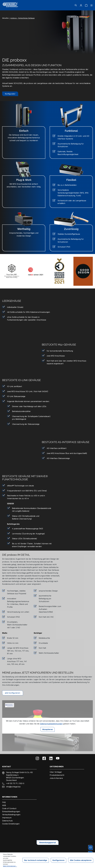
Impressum (7, 818)
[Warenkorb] (86, 5)
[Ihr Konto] (81, 5)
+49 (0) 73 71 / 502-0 (15, 783)
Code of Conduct (9, 808)
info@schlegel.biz (13, 787)
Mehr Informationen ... (10, 866)
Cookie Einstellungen (11, 824)
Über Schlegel (56, 772)
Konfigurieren (58, 860)
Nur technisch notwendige (36, 860)
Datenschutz (7, 821)
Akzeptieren (48, 729)
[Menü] (91, 5)
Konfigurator (10, 94)
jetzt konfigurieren (13, 693)
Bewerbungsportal (48, 843)
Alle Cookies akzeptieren (81, 860)
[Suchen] (76, 5)
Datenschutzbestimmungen (51, 724)
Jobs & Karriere (56, 778)
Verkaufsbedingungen (11, 815)
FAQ (4, 802)
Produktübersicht (57, 775)
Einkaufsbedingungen (11, 811)
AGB (4, 805)
